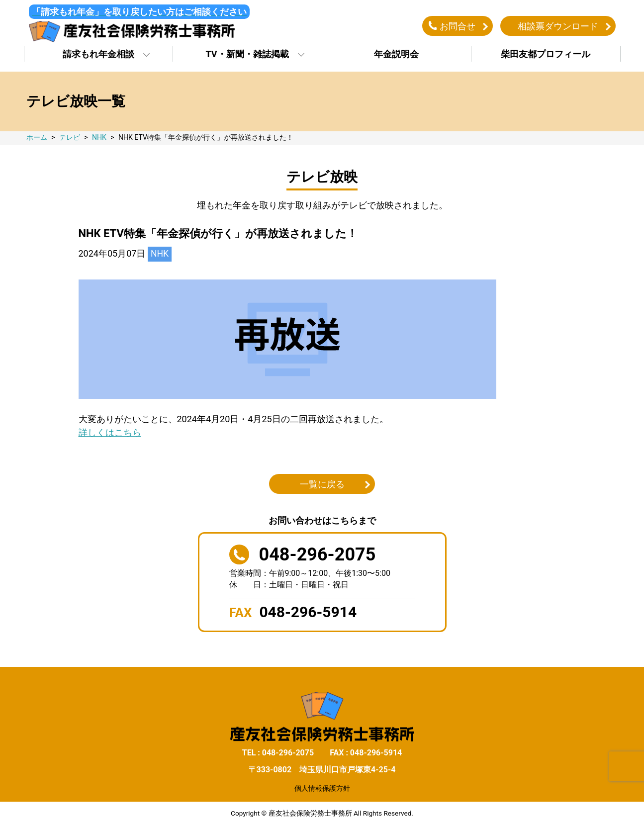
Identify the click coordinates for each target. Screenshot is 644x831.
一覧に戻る (322, 486)
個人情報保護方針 (322, 790)
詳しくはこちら (110, 434)
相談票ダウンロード (558, 27)
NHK (160, 255)
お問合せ (458, 27)
